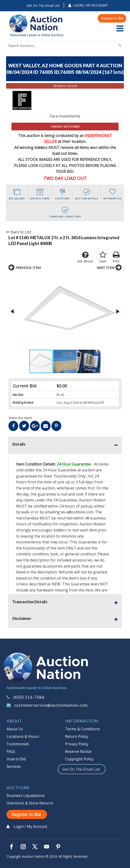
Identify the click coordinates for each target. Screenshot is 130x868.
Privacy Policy (77, 744)
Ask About (85, 257)
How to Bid (16, 759)
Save (103, 257)
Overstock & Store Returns (30, 803)
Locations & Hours (23, 736)
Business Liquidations (26, 796)
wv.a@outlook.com (77, 512)
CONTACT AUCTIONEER (65, 127)
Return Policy (77, 736)
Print (116, 257)
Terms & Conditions (82, 729)
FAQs (11, 751)
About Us (15, 729)
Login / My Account (90, 5)
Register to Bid (112, 18)
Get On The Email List (43, 6)
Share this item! (20, 418)
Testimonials (18, 744)
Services (14, 766)
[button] (13, 311)
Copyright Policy (79, 759)
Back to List (19, 232)
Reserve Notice (78, 751)
